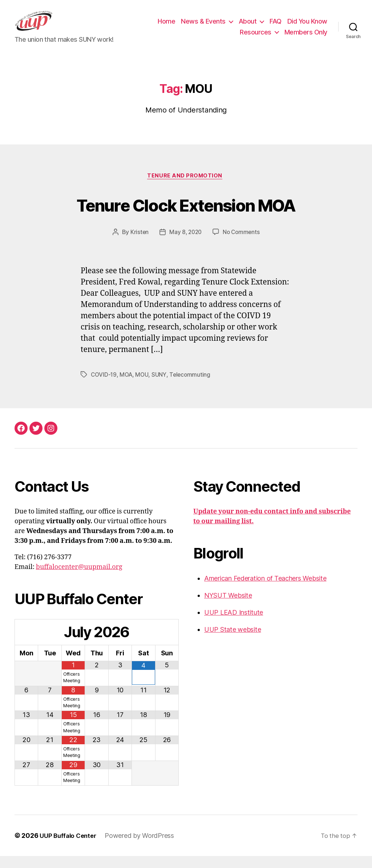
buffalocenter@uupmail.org (79, 579)
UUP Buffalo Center (70, 847)
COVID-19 (104, 386)
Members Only (306, 38)
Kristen (138, 244)
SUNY (161, 386)
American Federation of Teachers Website (265, 590)
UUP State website (232, 641)
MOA (127, 386)
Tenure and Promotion (186, 188)
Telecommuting (192, 386)
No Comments (242, 244)
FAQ (276, 27)
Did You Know (307, 27)
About (248, 27)
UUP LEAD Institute (234, 624)
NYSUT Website (228, 607)
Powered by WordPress (143, 847)
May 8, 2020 (185, 244)
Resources (256, 38)
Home (166, 27)
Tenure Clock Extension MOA (186, 215)
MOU (143, 386)
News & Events (203, 27)
